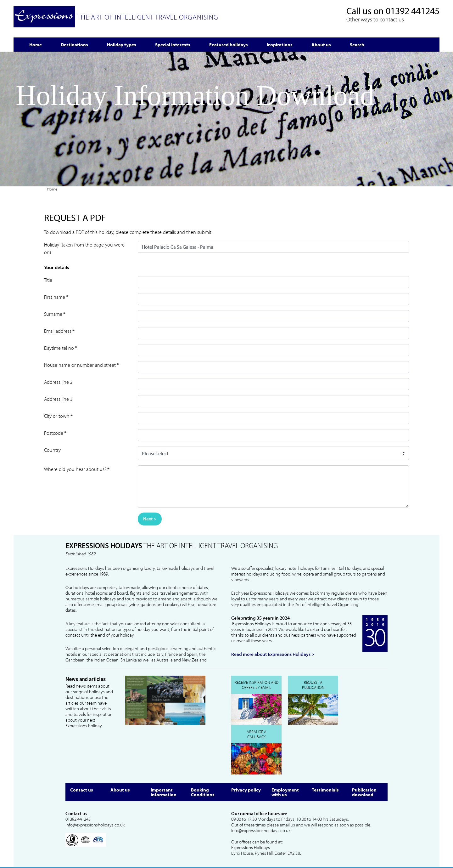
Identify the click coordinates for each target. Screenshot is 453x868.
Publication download (364, 792)
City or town (58, 416)
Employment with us (285, 792)
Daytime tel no (61, 348)
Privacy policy (246, 790)
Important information (164, 792)
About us (120, 790)
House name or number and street (81, 365)
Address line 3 (58, 399)
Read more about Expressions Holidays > (273, 654)
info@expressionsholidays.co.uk (95, 825)
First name (56, 297)
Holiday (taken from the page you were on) (84, 248)
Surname (55, 314)
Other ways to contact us (375, 19)
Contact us (82, 790)
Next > (150, 519)
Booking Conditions (203, 792)
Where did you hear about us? (77, 469)
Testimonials (325, 790)
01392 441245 (413, 11)
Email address (59, 331)
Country (52, 450)
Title (48, 280)
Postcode (55, 433)
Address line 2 (58, 382)
